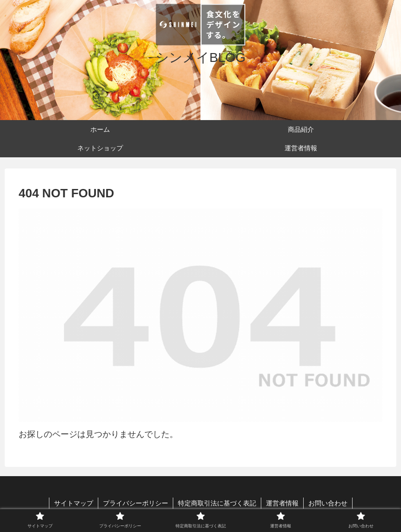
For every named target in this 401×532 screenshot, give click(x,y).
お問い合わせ (328, 503)
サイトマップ (74, 503)
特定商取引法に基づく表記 (217, 503)
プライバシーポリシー (136, 503)
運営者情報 (282, 503)
